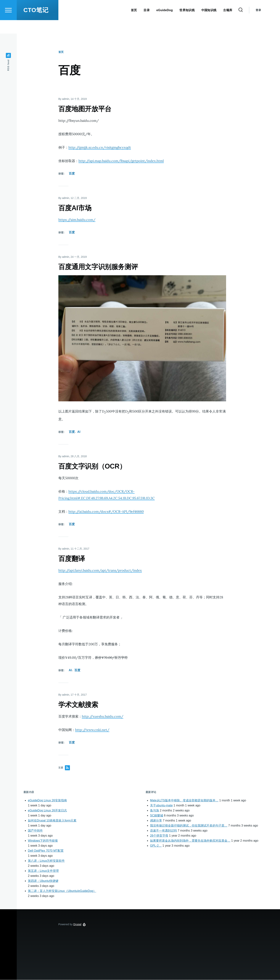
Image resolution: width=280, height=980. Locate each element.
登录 (258, 23)
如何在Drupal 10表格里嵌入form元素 (52, 821)
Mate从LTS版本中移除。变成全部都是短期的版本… (184, 801)
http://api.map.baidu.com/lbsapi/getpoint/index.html (121, 161)
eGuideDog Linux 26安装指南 (47, 801)
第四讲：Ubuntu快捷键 (43, 881)
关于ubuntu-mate (161, 806)
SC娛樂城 (157, 816)
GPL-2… (156, 846)
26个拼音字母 (159, 836)
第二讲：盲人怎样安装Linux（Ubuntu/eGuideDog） (62, 891)
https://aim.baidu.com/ (77, 220)
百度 (72, 174)
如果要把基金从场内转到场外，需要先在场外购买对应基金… (190, 841)
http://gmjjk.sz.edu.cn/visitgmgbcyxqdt (100, 148)
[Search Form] (241, 23)
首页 (61, 52)
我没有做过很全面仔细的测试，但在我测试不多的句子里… (189, 826)
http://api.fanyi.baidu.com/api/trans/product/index (100, 571)
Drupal (77, 925)
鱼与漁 (155, 811)
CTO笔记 (36, 23)
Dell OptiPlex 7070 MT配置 (46, 851)
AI (79, 432)
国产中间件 (35, 831)
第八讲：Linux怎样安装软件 (46, 861)
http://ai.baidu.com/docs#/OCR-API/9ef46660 (106, 512)
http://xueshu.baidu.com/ (103, 717)
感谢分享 (156, 821)
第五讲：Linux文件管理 (43, 871)
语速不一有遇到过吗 (163, 831)
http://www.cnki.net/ (92, 730)
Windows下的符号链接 (43, 841)
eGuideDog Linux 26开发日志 (47, 811)
